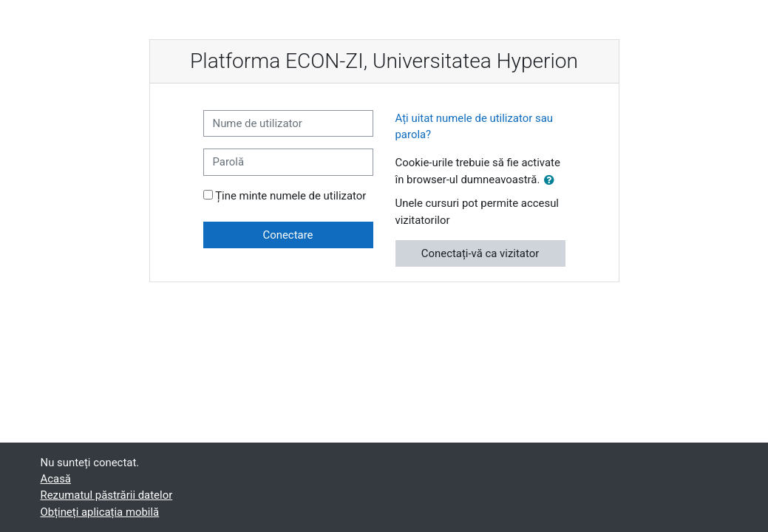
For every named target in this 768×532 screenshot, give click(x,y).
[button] (552, 180)
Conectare (288, 235)
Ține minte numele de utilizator (290, 196)
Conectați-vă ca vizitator (480, 253)
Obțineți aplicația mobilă (100, 512)
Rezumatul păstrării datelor (107, 495)
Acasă (56, 479)
